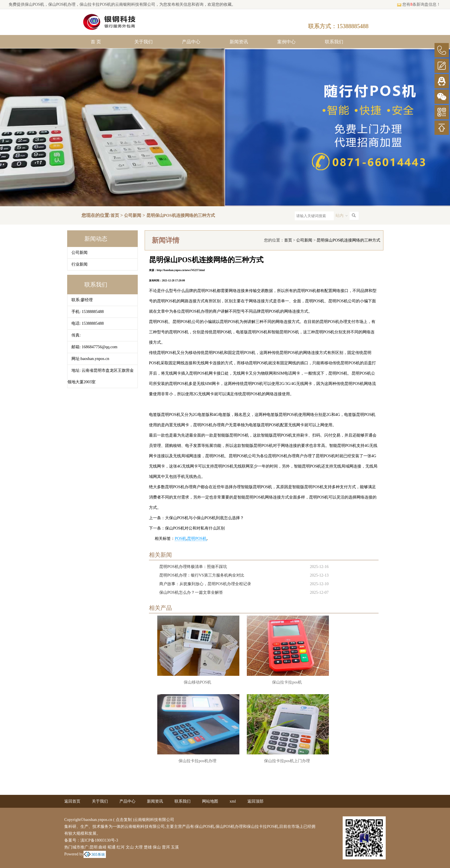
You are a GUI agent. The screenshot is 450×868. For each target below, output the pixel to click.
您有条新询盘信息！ (419, 4)
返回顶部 (255, 801)
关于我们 (143, 42)
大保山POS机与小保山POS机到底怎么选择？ (204, 518)
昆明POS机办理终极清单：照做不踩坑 (193, 567)
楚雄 (148, 847)
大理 (139, 847)
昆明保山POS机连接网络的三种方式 (181, 215)
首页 (115, 215)
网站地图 (210, 801)
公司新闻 (133, 215)
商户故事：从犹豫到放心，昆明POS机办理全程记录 (205, 584)
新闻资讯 (239, 42)
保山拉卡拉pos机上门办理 (287, 761)
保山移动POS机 (197, 682)
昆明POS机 (197, 539)
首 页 (96, 42)
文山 (130, 847)
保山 (157, 847)
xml (233, 801)
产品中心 (191, 42)
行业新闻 (79, 264)
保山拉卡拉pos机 (287, 682)
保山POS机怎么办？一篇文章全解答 (191, 592)
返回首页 (72, 801)
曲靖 (102, 847)
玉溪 (175, 847)
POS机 (181, 539)
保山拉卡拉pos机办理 (197, 761)
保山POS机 (34, 4)
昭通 (112, 847)
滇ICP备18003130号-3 (99, 840)
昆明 (94, 847)
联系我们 (334, 42)
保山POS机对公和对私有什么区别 (195, 528)
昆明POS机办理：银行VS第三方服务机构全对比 (202, 575)
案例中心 (286, 42)
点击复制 (124, 820)
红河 (121, 847)
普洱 (166, 847)
